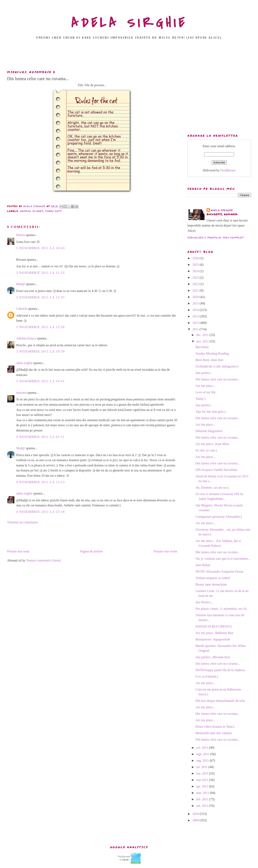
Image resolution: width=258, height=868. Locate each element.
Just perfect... (204, 373)
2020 (196, 297)
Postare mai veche (165, 551)
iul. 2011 (202, 767)
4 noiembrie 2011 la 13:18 (40, 512)
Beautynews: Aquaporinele (213, 639)
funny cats (53, 211)
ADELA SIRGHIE (129, 23)
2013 (196, 316)
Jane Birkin (203, 565)
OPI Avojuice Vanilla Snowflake (216, 470)
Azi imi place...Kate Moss (212, 444)
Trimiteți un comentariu (22, 522)
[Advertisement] (129, 56)
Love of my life (206, 392)
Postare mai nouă (18, 551)
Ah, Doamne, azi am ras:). (212, 488)
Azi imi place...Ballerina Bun (214, 633)
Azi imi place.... (206, 457)
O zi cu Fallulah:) (207, 676)
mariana (21, 393)
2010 (196, 814)
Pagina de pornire (92, 551)
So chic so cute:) (206, 450)
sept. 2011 (203, 754)
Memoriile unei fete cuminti (214, 733)
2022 (196, 284)
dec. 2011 (203, 335)
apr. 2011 (203, 786)
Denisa (21, 235)
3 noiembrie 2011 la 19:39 (40, 351)
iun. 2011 (203, 773)
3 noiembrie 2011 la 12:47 (40, 297)
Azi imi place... (205, 386)
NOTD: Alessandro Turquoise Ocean (219, 571)
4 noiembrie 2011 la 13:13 (40, 482)
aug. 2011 (203, 760)
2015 (196, 303)
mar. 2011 (203, 793)
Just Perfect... (204, 602)
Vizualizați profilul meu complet (216, 238)
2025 (196, 265)
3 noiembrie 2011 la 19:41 (40, 381)
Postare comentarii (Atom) (44, 560)
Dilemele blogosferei (209, 431)
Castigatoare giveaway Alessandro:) (219, 517)
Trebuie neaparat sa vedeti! (213, 578)
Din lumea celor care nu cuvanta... (218, 379)
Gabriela (22, 309)
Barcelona (202, 347)
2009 (196, 820)
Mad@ (21, 284)
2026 (196, 258)
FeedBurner (228, 170)
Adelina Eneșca (26, 338)
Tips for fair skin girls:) (211, 412)
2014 (196, 310)
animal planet (32, 211)
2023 (196, 278)
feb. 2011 (203, 799)
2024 (196, 271)
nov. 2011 (203, 341)
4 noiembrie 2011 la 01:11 (40, 437)
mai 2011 (203, 780)
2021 (196, 290)
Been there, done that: (210, 360)
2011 (196, 329)
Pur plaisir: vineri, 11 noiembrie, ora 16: (221, 609)
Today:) (201, 399)
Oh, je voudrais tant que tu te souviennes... (223, 559)
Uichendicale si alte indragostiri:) (217, 366)
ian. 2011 (203, 806)
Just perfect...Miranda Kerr (213, 657)
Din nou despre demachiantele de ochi (220, 701)
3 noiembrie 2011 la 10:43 (40, 248)
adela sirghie (24, 363)
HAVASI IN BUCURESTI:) (214, 626)
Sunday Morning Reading (212, 353)
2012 (196, 323)
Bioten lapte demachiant (211, 584)
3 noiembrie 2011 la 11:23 (40, 273)
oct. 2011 (203, 748)
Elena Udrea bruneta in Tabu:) (215, 727)
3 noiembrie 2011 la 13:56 (40, 327)
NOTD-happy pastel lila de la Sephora (220, 670)
